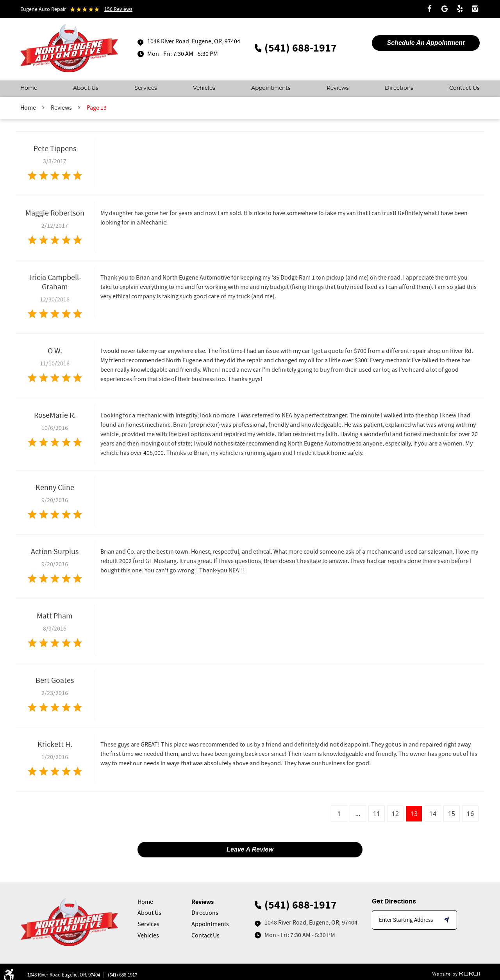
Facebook (429, 9)
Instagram (475, 9)
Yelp (460, 9)
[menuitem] (29, 89)
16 (470, 814)
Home (29, 88)
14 (433, 814)
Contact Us (464, 88)
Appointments (271, 88)
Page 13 (97, 108)
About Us (86, 88)
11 (377, 814)
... (358, 814)
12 (395, 814)
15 (452, 814)
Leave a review (250, 849)
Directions (399, 88)
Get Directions (394, 902)
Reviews (338, 88)
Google (445, 9)
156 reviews (118, 9)
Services (146, 88)
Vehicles (204, 88)
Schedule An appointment (426, 43)
